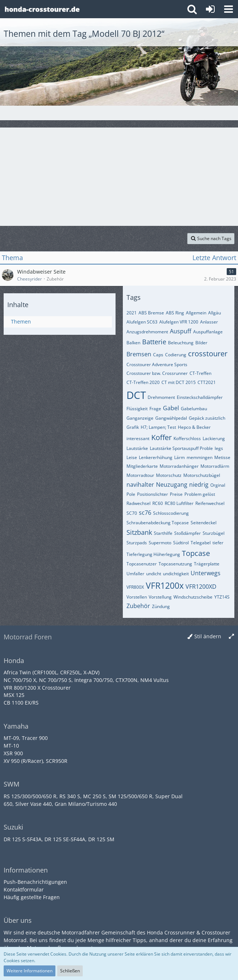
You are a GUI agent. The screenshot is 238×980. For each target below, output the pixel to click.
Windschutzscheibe (193, 597)
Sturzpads (137, 543)
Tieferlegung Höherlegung (153, 554)
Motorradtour (140, 475)
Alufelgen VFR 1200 (179, 322)
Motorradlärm (215, 466)
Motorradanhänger (179, 466)
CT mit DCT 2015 (179, 382)
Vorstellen (137, 597)
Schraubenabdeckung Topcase (158, 523)
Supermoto (160, 543)
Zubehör (138, 606)
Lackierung (214, 438)
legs (219, 448)
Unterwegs (206, 573)
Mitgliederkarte (142, 466)
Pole (131, 494)
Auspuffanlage (208, 332)
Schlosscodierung (171, 513)
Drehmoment (161, 397)
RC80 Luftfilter (179, 503)
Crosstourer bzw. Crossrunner (157, 373)
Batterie (154, 342)
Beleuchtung (181, 343)
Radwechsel (138, 503)
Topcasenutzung (175, 564)
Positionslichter (153, 494)
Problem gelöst (200, 494)
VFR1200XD (201, 587)
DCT (136, 395)
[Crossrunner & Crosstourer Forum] (42, 9)
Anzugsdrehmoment (147, 332)
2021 (132, 313)
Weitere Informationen (30, 971)
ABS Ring (175, 313)
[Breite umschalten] (231, 637)
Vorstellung (160, 597)
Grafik (133, 427)
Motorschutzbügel (202, 475)
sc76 (145, 513)
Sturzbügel (214, 533)
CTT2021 (207, 382)
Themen (21, 322)
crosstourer (208, 354)
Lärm (180, 457)
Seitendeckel (204, 523)
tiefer (218, 543)
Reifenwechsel (210, 503)
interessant (138, 438)
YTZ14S (222, 597)
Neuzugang (172, 485)
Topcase (196, 553)
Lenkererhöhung (156, 457)
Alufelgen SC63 (142, 322)
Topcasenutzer (142, 564)
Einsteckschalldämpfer (200, 397)
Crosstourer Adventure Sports (157, 364)
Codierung (176, 355)
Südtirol (181, 543)
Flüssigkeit (137, 409)
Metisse (222, 457)
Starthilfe (163, 533)
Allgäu (214, 313)
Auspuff (181, 331)
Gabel (171, 408)
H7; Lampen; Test (158, 427)
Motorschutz (169, 475)
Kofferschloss (187, 438)
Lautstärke (137, 448)
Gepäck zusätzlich (207, 418)
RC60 (158, 503)
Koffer (161, 437)
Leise (132, 457)
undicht (154, 574)
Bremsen (139, 354)
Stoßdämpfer (188, 533)
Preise (176, 494)
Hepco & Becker (194, 427)
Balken (133, 343)
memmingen (200, 457)
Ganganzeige (140, 418)
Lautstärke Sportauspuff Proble (181, 448)
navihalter (140, 485)
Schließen (70, 971)
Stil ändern (208, 636)
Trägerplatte (207, 564)
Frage (155, 409)
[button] (229, 9)
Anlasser (209, 322)
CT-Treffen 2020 (143, 382)
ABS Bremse (151, 313)
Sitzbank (139, 532)
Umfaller (135, 574)
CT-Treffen (200, 373)
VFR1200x (165, 585)
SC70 (132, 513)
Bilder (201, 343)
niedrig (199, 485)
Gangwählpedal (171, 418)
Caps (158, 355)
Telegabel (201, 543)
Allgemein (196, 313)
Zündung (161, 606)
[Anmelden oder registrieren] (210, 9)
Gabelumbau (194, 409)
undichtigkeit (176, 574)
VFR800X (135, 587)
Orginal (218, 485)
